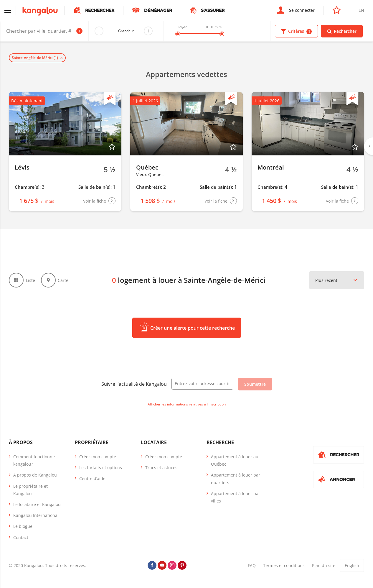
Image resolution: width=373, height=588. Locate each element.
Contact (21, 537)
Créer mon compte (98, 457)
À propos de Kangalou (35, 475)
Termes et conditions (284, 565)
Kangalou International (36, 515)
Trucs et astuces (161, 468)
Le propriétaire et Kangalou (30, 490)
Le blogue (23, 526)
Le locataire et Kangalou (37, 504)
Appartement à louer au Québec (235, 460)
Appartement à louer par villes (236, 497)
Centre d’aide (92, 478)
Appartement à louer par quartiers (236, 479)
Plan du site (324, 565)
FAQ (252, 565)
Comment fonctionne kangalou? (34, 460)
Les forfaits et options (101, 468)
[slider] (178, 34)
